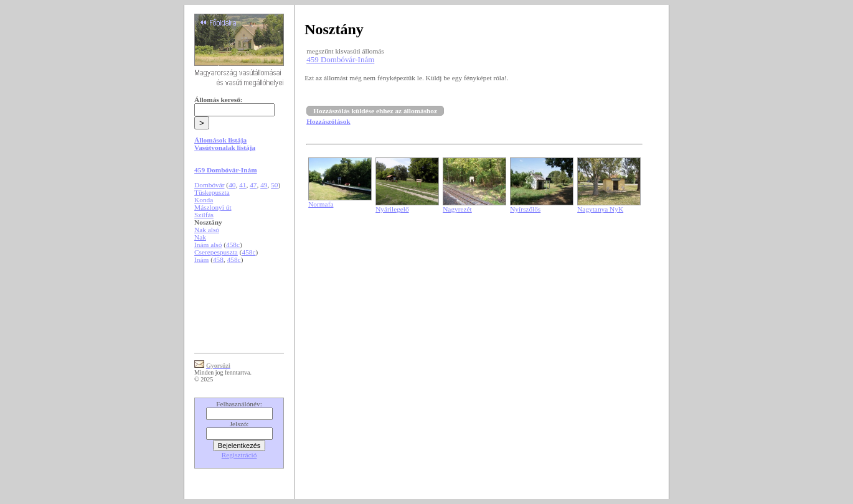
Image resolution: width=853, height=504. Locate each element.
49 (264, 185)
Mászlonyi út (213, 207)
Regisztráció (239, 455)
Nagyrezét (457, 209)
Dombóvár (209, 185)
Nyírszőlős (525, 209)
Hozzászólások (328, 121)
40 (232, 185)
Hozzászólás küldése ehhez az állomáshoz (375, 111)
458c (233, 245)
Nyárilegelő (392, 209)
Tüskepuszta (212, 192)
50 (274, 185)
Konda (204, 200)
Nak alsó (207, 230)
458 (218, 259)
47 (253, 185)
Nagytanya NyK (600, 209)
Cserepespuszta (216, 252)
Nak (200, 237)
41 (243, 185)
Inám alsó (208, 245)
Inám (201, 259)
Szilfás (204, 215)
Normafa (321, 204)
